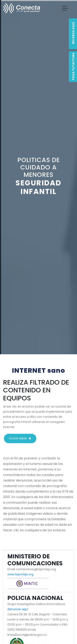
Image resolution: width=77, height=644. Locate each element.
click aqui (20, 438)
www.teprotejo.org (20, 574)
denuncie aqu (17, 609)
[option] (38, 177)
